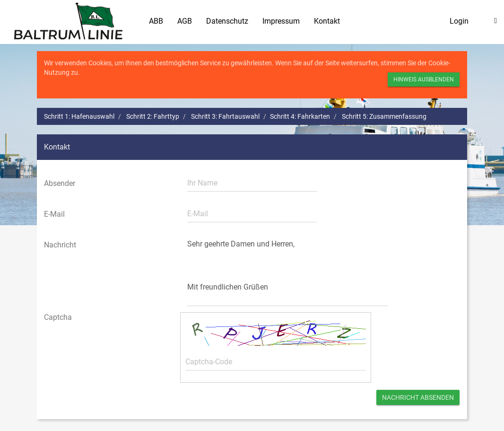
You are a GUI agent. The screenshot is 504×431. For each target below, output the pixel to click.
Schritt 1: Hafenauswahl (79, 116)
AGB (185, 21)
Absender (60, 183)
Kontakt (327, 21)
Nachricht (60, 245)
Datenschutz (227, 21)
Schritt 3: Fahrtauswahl (225, 116)
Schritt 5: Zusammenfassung (384, 116)
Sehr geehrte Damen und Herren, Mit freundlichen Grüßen (288, 271)
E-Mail (54, 214)
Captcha (58, 317)
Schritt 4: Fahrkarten (300, 116)
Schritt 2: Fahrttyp (153, 116)
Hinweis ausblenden (424, 79)
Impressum (281, 21)
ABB (156, 21)
